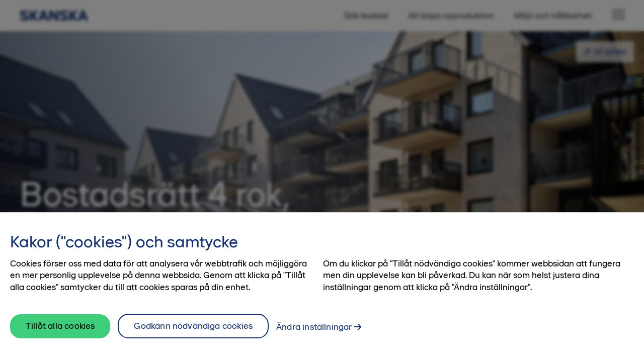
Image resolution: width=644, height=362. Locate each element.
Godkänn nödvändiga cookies (193, 336)
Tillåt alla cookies (60, 336)
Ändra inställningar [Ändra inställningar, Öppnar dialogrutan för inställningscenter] (314, 337)
